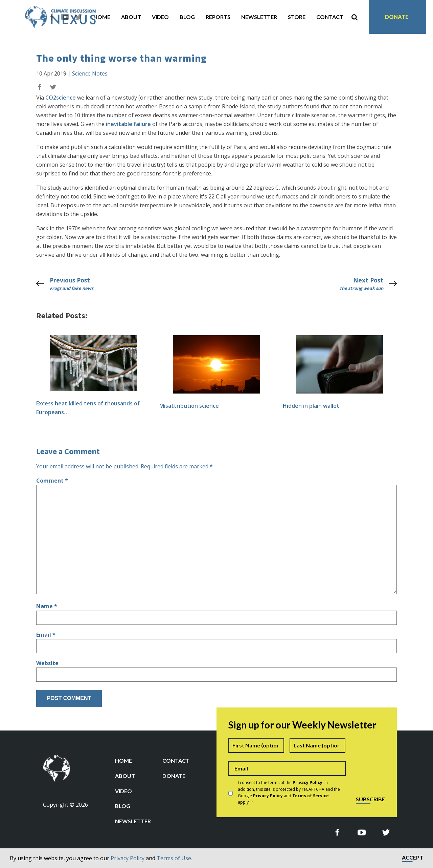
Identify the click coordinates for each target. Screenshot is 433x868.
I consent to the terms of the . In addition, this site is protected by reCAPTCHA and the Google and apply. (289, 792)
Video (160, 17)
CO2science (61, 98)
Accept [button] (413, 858)
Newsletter (259, 17)
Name (47, 606)
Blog (187, 17)
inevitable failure (128, 124)
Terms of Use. (174, 858)
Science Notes (90, 73)
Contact (330, 17)
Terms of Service (311, 796)
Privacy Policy (128, 858)
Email (46, 635)
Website (47, 663)
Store (297, 17)
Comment (52, 481)
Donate (397, 17)
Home (102, 17)
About (131, 17)
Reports (218, 17)
